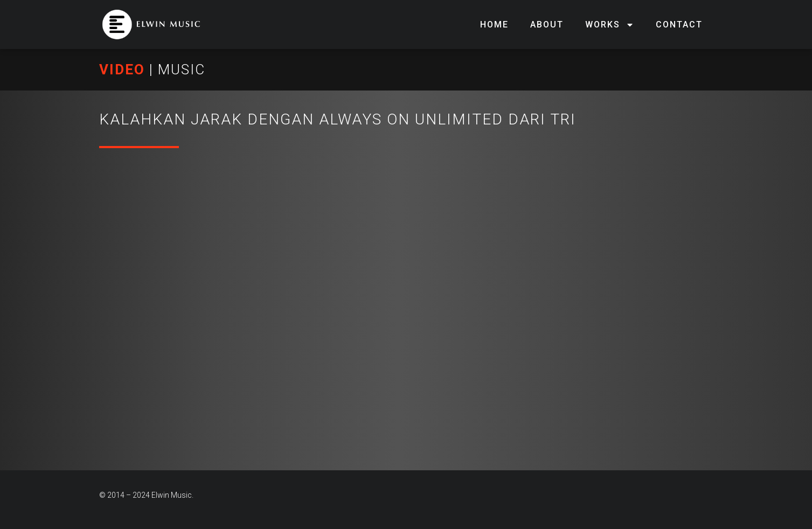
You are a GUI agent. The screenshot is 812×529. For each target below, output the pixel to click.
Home (494, 25)
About (547, 25)
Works (610, 25)
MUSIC (182, 69)
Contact (679, 25)
